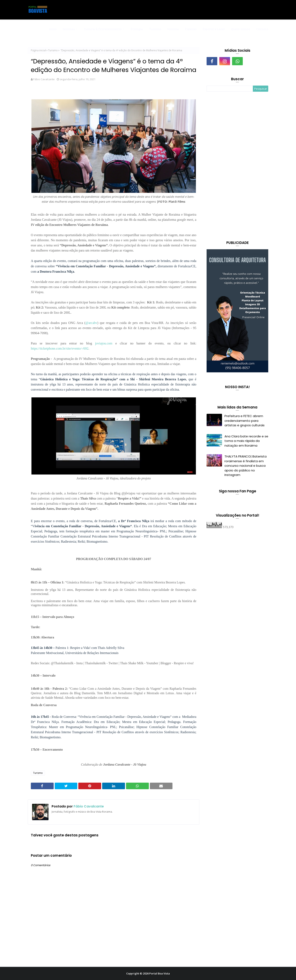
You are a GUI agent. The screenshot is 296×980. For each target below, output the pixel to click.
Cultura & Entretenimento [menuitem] (103, 29)
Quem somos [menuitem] (240, 29)
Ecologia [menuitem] (137, 29)
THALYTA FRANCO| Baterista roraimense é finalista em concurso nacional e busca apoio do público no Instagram (246, 466)
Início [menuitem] (53, 29)
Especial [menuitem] (191, 29)
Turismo (53, 50)
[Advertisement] (237, 167)
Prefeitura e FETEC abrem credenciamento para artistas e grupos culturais (245, 421)
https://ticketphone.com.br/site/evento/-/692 (60, 348)
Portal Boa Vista (160, 973)
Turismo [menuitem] (155, 29)
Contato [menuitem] (262, 29)
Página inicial (38, 50)
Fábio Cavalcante (44, 79)
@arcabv (91, 323)
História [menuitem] (173, 29)
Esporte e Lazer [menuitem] (214, 29)
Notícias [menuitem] (69, 29)
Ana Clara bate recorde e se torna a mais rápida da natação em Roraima (246, 441)
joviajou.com (104, 343)
